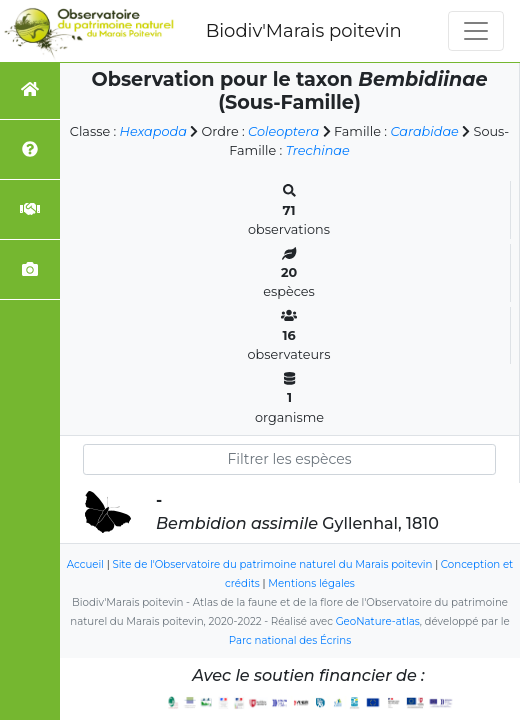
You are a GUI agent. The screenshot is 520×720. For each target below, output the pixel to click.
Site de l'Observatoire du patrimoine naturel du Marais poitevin (272, 564)
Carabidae (424, 131)
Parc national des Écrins (290, 640)
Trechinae (318, 150)
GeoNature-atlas (378, 621)
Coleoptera (283, 131)
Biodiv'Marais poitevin (304, 31)
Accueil (85, 564)
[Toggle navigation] (476, 31)
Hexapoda (153, 131)
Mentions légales (311, 583)
